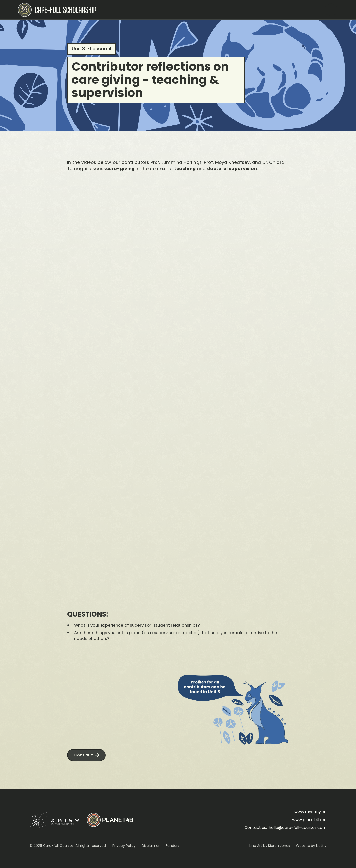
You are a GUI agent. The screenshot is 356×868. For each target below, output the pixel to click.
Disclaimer (151, 846)
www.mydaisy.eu (310, 812)
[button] (331, 10)
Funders (172, 846)
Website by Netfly (311, 846)
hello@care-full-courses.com (298, 828)
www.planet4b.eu (309, 820)
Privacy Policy (124, 846)
